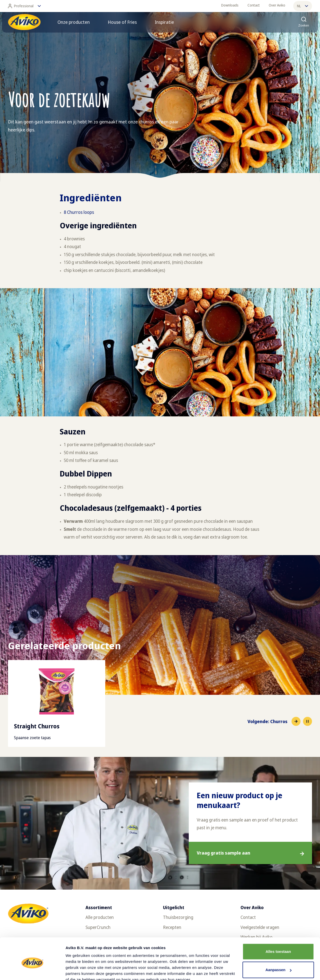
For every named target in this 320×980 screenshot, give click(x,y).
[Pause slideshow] (307, 721)
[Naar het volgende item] (274, 721)
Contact (254, 5)
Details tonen (77, 970)
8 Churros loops (79, 212)
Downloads (230, 5)
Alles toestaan (278, 928)
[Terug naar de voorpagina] (24, 22)
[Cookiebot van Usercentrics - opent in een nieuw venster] (32, 970)
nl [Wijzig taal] (302, 6)
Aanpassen (278, 947)
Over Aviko (277, 5)
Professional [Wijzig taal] (24, 6)
